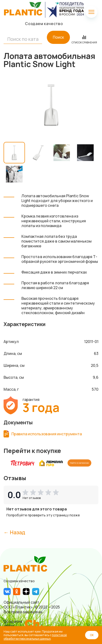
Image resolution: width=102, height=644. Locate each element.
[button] (42, 492)
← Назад (14, 532)
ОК (92, 635)
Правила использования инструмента (47, 434)
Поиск (58, 37)
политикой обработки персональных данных (35, 637)
